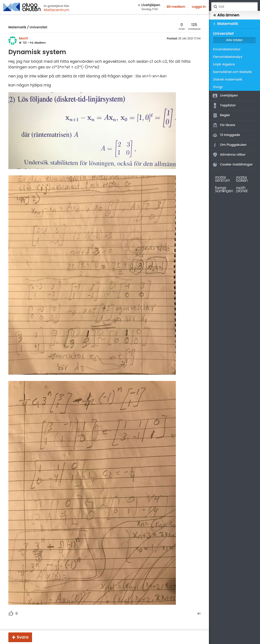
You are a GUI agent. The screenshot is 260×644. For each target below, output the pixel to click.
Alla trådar (234, 40)
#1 (199, 614)
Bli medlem (176, 7)
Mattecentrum (57, 10)
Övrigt (218, 87)
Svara (23, 637)
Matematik (17, 27)
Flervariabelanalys (228, 57)
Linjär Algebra (224, 65)
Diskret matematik (228, 80)
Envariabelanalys (227, 49)
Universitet (38, 27)
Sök (215, 7)
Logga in (199, 7)
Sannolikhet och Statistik (232, 72)
